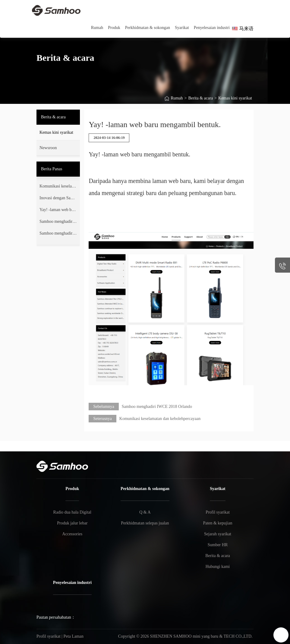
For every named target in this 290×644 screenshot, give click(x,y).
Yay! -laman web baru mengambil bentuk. (57, 211)
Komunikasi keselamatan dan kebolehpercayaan (57, 187)
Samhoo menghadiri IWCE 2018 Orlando (58, 223)
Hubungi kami (218, 567)
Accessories (72, 534)
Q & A (145, 512)
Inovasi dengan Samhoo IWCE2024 (58, 199)
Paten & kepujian (217, 523)
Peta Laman (74, 636)
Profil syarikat (218, 512)
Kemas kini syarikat (235, 103)
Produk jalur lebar (72, 523)
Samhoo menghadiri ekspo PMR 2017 (58, 235)
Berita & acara (200, 103)
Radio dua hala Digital (72, 512)
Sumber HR (218, 545)
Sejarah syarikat (218, 534)
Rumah (177, 103)
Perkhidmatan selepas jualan (145, 523)
